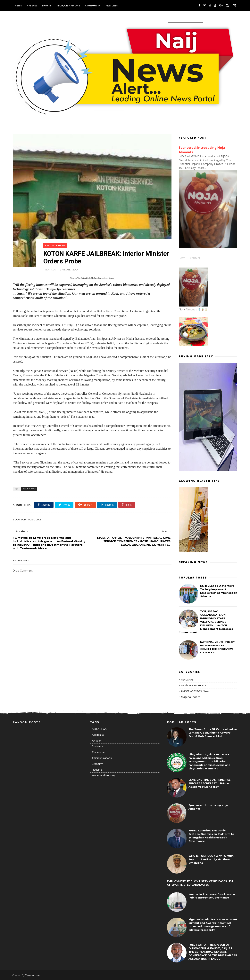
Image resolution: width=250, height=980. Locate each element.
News (19, 6)
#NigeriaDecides (191, 697)
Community (93, 6)
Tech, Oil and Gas (68, 6)
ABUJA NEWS (99, 729)
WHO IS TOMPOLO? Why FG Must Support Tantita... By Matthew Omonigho (211, 859)
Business (97, 746)
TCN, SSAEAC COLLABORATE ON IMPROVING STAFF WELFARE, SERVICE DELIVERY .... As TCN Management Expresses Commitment (206, 622)
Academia (98, 735)
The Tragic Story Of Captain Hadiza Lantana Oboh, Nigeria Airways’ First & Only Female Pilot (213, 733)
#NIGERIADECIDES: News (195, 691)
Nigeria (32, 6)
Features (112, 6)
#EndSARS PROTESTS (193, 685)
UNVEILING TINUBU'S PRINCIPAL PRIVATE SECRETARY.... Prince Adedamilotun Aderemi (209, 783)
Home (182, 258)
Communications (102, 758)
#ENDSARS (187, 679)
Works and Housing (104, 775)
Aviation (97, 741)
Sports (47, 6)
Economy (97, 764)
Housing (97, 770)
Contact (195, 258)
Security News (56, 242)
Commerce (98, 752)
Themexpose (33, 975)
